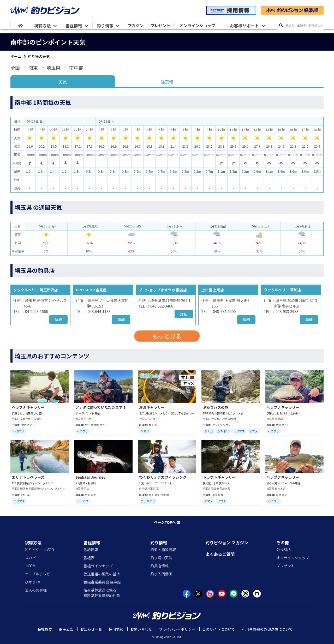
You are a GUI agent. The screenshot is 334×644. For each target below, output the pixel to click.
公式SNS (284, 550)
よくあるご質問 (220, 554)
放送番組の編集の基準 (102, 574)
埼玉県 (53, 68)
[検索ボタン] (281, 25)
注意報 (167, 82)
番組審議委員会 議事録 (102, 582)
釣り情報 (159, 543)
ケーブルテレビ (37, 574)
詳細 (58, 320)
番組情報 (92, 543)
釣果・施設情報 (163, 550)
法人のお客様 (36, 590)
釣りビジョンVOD (39, 550)
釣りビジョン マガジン (227, 543)
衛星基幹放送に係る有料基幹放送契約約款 (102, 593)
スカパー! (33, 558)
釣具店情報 (159, 566)
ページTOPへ (167, 522)
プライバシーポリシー (177, 629)
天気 (63, 82)
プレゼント (285, 566)
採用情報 (116, 629)
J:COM (30, 566)
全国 (15, 68)
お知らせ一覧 (91, 629)
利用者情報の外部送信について (267, 629)
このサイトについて (219, 629)
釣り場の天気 (39, 56)
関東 (33, 68)
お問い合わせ (141, 629)
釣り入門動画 (161, 574)
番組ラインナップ (98, 566)
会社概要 (45, 629)
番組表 (89, 558)
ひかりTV (32, 582)
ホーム (16, 56)
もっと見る (167, 336)
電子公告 (66, 629)
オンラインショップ (293, 558)
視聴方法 (33, 543)
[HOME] (20, 25)
